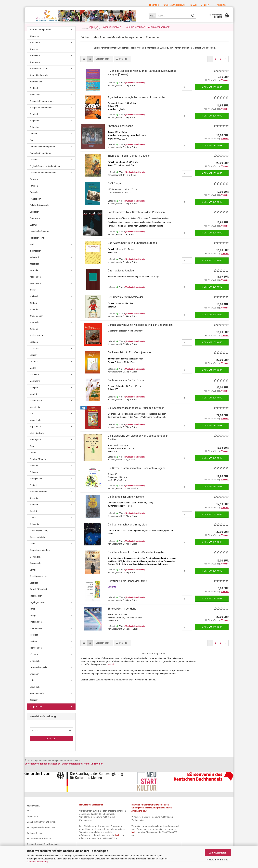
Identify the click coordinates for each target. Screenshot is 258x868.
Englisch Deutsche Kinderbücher (45, 173)
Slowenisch (35, 570)
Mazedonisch (36, 414)
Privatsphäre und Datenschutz (41, 834)
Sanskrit (33, 518)
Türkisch (34, 661)
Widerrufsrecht (112, 27)
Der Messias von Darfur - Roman (126, 387)
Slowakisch (35, 564)
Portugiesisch (36, 486)
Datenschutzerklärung (37, 862)
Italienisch (34, 264)
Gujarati (33, 232)
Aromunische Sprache (40, 75)
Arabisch (34, 56)
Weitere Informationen (218, 860)
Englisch (34, 167)
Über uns (93, 27)
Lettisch (33, 362)
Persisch (34, 473)
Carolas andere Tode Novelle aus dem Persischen (136, 219)
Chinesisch (35, 134)
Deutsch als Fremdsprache (42, 154)
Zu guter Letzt (36, 713)
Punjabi (33, 492)
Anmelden (51, 746)
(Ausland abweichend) (135, 90)
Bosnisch (34, 121)
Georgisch (34, 219)
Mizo (32, 420)
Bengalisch (35, 102)
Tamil (32, 616)
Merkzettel (220, 5)
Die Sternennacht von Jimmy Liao (127, 531)
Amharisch (35, 49)
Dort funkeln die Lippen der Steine (127, 588)
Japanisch (34, 271)
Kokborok (34, 303)
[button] (193, 5)
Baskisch (34, 95)
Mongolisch (35, 427)
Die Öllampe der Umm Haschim (126, 504)
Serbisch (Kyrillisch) (39, 538)
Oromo (33, 460)
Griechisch (35, 225)
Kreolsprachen (36, 323)
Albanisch (34, 43)
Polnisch (34, 479)
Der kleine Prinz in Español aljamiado (129, 359)
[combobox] (103, 66)
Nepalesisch (35, 433)
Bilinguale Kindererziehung (42, 108)
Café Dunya (114, 190)
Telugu (33, 622)
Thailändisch (36, 629)
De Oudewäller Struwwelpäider (125, 304)
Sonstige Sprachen (38, 583)
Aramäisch (35, 62)
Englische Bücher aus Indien (43, 180)
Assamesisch (36, 89)
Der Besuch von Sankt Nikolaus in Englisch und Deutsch (140, 332)
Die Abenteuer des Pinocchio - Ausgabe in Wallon (136, 415)
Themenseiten (36, 635)
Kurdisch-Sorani (37, 342)
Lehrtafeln (34, 355)
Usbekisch (35, 694)
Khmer (33, 297)
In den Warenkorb (212, 94)
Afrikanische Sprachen (40, 36)
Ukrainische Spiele (38, 674)
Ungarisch (34, 681)
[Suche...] (152, 16)
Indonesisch (35, 258)
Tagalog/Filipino (37, 609)
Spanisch (34, 590)
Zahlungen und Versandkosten (41, 829)
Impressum (32, 823)
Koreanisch (35, 316)
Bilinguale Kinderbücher (41, 115)
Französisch (35, 206)
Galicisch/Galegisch (39, 212)
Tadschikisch (36, 603)
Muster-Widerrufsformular (39, 846)
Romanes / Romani (39, 499)
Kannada (34, 277)
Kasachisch (35, 284)
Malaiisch (34, 381)
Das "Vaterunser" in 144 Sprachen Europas (132, 250)
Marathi (33, 401)
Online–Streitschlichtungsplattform (148, 27)
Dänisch (33, 141)
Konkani (33, 310)
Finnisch (34, 199)
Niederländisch (37, 440)
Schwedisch (35, 531)
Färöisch (34, 193)
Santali (33, 525)
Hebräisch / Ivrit (37, 245)
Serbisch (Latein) (38, 544)
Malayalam (35, 388)
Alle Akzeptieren (218, 853)
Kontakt (154, 5)
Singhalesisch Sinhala (40, 557)
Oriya (32, 453)
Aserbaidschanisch (39, 82)
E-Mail (111, 671)
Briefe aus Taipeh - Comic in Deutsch (129, 163)
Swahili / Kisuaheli (38, 596)
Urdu (32, 687)
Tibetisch (34, 642)
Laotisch (34, 349)
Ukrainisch (35, 668)
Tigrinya (33, 648)
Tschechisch (36, 655)
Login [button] (205, 5)
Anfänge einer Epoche (120, 133)
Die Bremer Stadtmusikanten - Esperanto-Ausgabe (136, 475)
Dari (32, 147)
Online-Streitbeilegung (174, 5)
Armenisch (35, 69)
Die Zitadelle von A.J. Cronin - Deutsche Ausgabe (136, 559)
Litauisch (34, 368)
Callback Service (35, 840)
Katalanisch (35, 290)
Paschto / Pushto (38, 466)
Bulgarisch (35, 128)
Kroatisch (34, 329)
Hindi (32, 251)
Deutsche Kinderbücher (41, 160)
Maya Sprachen (37, 407)
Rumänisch (35, 505)
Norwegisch (35, 446)
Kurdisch (34, 336)
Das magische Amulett (121, 277)
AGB (29, 818)
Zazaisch (34, 707)
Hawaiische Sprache (39, 238)
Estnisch (34, 186)
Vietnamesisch (37, 700)
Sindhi (32, 551)
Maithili (33, 375)
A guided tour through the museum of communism (137, 104)
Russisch (34, 512)
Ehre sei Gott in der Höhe (122, 616)
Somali (33, 577)
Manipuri (34, 394)
